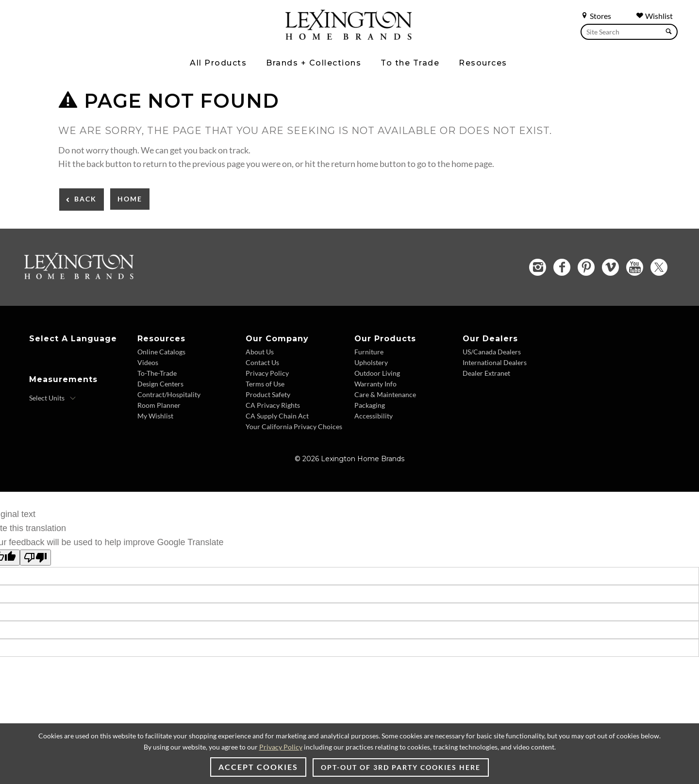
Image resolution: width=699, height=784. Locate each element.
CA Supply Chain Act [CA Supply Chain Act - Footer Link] (277, 416)
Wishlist (654, 16)
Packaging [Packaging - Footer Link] (370, 405)
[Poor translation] (35, 558)
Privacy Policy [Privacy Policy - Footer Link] (267, 373)
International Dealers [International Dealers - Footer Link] (495, 362)
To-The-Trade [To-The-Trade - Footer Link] (157, 373)
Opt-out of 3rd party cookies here (401, 767)
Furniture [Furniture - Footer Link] (369, 352)
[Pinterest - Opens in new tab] (586, 267)
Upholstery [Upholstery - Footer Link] (371, 362)
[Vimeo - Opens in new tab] (610, 267)
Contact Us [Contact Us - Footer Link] (262, 362)
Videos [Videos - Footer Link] (148, 362)
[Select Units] (53, 398)
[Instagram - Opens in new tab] (538, 267)
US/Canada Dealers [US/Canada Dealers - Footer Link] (492, 352)
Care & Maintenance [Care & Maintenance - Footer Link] (385, 394)
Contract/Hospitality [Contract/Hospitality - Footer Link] (169, 394)
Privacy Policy (281, 747)
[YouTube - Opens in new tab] (635, 267)
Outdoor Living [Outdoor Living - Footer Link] (377, 373)
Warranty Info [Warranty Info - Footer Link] (375, 384)
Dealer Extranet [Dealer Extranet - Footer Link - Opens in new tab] (486, 373)
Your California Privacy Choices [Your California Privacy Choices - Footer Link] (294, 426)
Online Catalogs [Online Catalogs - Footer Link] (161, 352)
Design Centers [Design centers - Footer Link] (160, 384)
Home (130, 199)
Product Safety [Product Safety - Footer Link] (268, 394)
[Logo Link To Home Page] (349, 36)
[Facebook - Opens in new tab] (562, 267)
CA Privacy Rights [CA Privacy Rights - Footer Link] (273, 405)
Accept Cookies (258, 767)
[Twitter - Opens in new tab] (659, 267)
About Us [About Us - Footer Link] (260, 352)
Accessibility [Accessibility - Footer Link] (374, 416)
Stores (596, 16)
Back (85, 199)
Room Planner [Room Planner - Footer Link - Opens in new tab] (159, 405)
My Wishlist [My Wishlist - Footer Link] (155, 416)
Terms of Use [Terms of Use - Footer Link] (265, 384)
